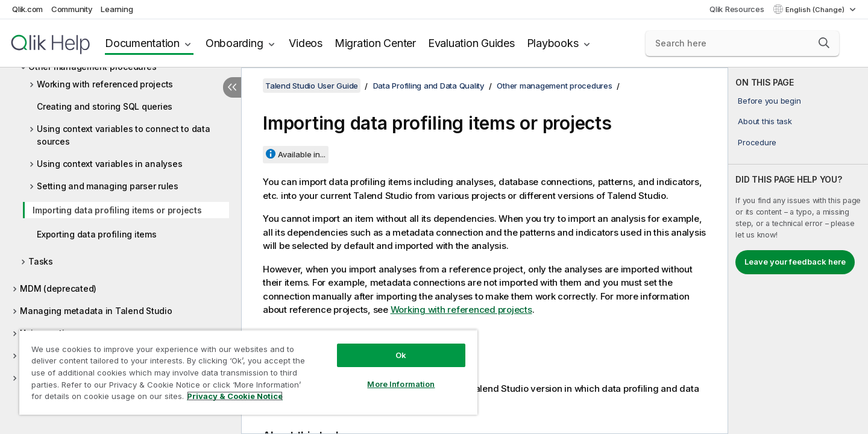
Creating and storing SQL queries (105, 106)
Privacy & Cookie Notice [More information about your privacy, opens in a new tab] (235, 396)
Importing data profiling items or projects (117, 210)
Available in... (302, 154)
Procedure (757, 142)
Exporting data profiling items (97, 234)
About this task (765, 121)
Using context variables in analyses (109, 164)
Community (72, 9)
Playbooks (553, 43)
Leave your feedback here (795, 262)
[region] (248, 372)
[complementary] (798, 251)
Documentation (142, 43)
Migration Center (375, 43)
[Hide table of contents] (232, 87)
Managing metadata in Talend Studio (96, 311)
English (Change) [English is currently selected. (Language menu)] (816, 10)
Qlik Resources (737, 9)
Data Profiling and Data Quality (429, 86)
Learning (117, 9)
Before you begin (769, 101)
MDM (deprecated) (58, 288)
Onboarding (234, 43)
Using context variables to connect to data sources (124, 135)
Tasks (41, 261)
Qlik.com (27, 9)
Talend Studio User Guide (312, 86)
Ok (401, 355)
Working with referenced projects (105, 84)
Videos (306, 43)
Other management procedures (554, 86)
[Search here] (742, 43)
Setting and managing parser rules (108, 186)
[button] (824, 43)
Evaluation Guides (471, 43)
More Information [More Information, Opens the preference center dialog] (401, 384)
